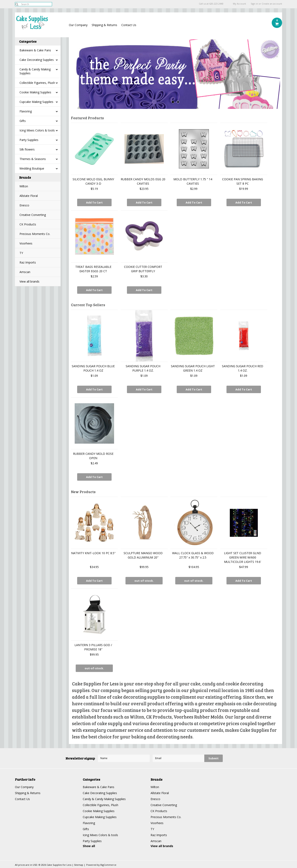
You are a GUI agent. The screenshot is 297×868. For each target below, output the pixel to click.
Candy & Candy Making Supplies (35, 71)
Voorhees (26, 243)
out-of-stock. (144, 581)
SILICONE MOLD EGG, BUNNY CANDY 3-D (93, 181)
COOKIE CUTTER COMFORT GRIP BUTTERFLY (143, 269)
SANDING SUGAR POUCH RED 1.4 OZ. (243, 368)
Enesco (24, 205)
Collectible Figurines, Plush (37, 83)
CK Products (28, 224)
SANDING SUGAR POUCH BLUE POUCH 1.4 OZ (93, 368)
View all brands (29, 281)
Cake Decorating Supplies (37, 60)
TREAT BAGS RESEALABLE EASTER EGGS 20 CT (93, 269)
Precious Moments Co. (35, 234)
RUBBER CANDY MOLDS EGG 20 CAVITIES (143, 181)
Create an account (272, 4)
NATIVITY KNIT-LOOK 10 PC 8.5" (93, 553)
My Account (239, 4)
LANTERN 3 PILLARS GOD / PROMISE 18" (93, 647)
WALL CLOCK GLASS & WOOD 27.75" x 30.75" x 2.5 (193, 555)
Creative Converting (33, 215)
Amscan (25, 272)
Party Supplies (29, 140)
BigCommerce (108, 865)
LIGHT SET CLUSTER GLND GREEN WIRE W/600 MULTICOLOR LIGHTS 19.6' (243, 557)
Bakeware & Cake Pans (35, 50)
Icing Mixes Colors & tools (37, 130)
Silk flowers (27, 149)
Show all (89, 846)
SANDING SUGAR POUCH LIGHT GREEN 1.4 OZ (193, 368)
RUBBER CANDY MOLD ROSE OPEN (93, 456)
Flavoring (26, 111)
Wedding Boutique (32, 168)
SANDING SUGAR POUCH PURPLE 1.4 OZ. (143, 368)
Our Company (78, 25)
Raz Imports (28, 262)
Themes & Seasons (33, 159)
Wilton (24, 186)
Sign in (254, 4)
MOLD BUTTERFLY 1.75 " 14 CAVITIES (193, 181)
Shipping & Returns (104, 25)
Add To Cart (94, 202)
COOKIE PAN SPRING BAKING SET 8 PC (243, 181)
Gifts (23, 121)
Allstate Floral (29, 196)
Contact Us (129, 25)
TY (21, 253)
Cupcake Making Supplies (36, 102)
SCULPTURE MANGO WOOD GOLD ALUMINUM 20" (143, 555)
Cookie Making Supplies (35, 92)
